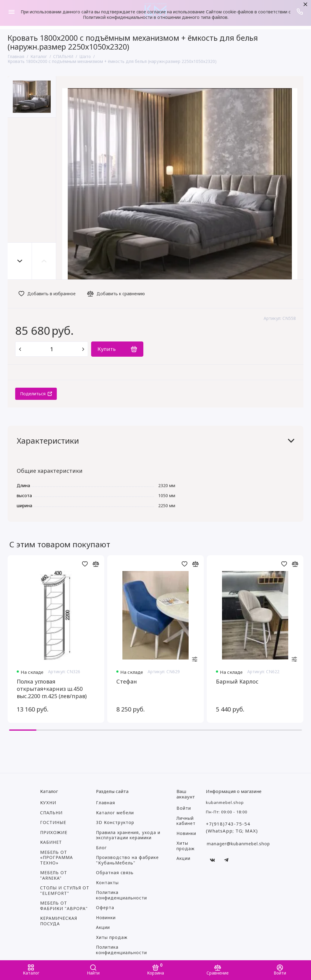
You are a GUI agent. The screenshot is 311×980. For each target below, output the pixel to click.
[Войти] (280, 970)
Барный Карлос (237, 681)
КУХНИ (48, 803)
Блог (101, 848)
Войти (184, 808)
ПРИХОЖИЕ (54, 833)
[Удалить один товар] (20, 349)
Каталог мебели (115, 813)
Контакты (107, 883)
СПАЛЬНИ (51, 813)
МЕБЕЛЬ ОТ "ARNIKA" (54, 875)
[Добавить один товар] (83, 349)
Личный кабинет (186, 821)
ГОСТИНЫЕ (53, 822)
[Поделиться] (36, 394)
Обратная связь (115, 873)
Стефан (127, 681)
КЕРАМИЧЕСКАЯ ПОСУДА (59, 921)
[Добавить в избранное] (49, 294)
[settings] (195, 660)
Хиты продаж (112, 937)
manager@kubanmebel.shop (238, 844)
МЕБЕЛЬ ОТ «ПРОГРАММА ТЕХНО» (56, 858)
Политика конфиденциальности (121, 895)
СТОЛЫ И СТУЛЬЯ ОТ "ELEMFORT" (65, 891)
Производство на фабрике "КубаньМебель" (127, 860)
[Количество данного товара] (52, 349)
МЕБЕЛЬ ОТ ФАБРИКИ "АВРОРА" (64, 906)
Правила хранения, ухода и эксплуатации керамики (128, 835)
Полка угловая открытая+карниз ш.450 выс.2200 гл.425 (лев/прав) (52, 689)
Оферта (105, 908)
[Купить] (117, 349)
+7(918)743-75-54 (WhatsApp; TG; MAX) (232, 827)
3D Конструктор (115, 822)
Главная (106, 803)
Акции (103, 927)
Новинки (106, 918)
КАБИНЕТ (51, 842)
